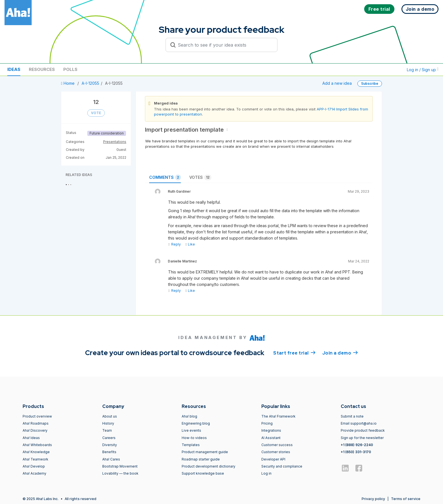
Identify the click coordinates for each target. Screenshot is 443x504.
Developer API (273, 459)
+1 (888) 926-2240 (357, 445)
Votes (200, 177)
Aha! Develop (34, 466)
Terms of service (406, 499)
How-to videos (194, 438)
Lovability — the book (120, 473)
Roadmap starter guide (201, 459)
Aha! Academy (34, 473)
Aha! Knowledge (36, 452)
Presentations (115, 142)
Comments (165, 177)
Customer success (277, 445)
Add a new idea (337, 83)
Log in (266, 473)
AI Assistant (271, 438)
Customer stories (276, 452)
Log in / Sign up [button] (423, 70)
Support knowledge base (203, 473)
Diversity (110, 445)
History (108, 423)
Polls (70, 69)
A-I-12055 (90, 83)
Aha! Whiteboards (37, 445)
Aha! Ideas (31, 438)
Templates (191, 445)
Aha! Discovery (35, 430)
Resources (42, 69)
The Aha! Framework (278, 416)
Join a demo (340, 353)
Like (190, 244)
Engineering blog (196, 423)
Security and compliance (282, 466)
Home (68, 83)
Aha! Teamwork (35, 459)
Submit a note (352, 416)
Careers (109, 438)
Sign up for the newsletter (362, 438)
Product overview (37, 416)
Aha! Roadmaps (36, 423)
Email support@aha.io (359, 423)
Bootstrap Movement (120, 466)
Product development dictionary (209, 466)
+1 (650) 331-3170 (356, 452)
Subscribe (370, 83)
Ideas (14, 69)
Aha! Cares (111, 459)
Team (107, 430)
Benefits (109, 452)
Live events (191, 430)
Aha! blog (189, 416)
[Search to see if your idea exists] (224, 45)
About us (110, 416)
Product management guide (205, 452)
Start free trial (294, 353)
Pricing (267, 423)
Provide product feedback (363, 430)
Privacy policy (373, 499)
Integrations (271, 430)
